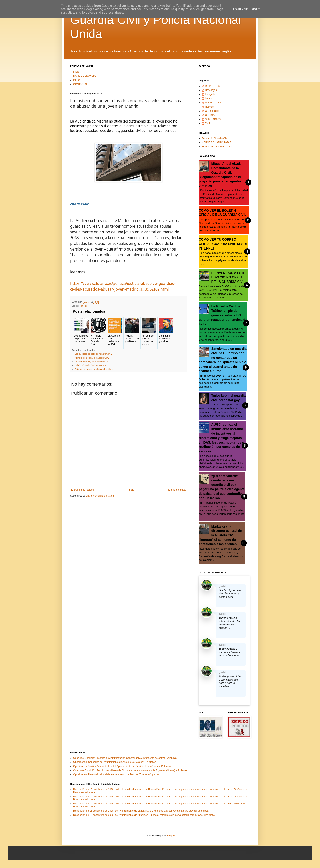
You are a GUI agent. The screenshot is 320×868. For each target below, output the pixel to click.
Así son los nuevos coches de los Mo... (94, 369)
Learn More (241, 9)
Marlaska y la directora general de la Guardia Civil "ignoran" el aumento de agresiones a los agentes (220, 535)
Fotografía (211, 94)
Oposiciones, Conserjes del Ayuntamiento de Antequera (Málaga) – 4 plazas (115, 762)
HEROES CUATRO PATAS (217, 142)
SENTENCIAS (213, 119)
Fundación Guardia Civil (215, 138)
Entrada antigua (177, 490)
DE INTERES (212, 86)
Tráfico (209, 123)
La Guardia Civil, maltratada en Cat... (93, 361)
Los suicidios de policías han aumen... (93, 354)
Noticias (83, 306)
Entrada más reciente (83, 490)
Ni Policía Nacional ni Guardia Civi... (92, 358)
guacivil (222, 586)
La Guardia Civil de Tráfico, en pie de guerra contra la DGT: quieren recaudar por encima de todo (223, 315)
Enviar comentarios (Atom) (100, 496)
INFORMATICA (213, 103)
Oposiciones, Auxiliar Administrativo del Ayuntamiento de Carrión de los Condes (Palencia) (122, 766)
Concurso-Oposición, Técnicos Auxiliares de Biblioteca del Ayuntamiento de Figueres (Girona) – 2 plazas (130, 770)
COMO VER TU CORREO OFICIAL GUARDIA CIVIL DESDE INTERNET (223, 244)
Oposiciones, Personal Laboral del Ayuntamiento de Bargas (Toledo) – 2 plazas (116, 774)
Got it (256, 9)
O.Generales (212, 111)
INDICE (77, 80)
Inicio (76, 72)
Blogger (171, 836)
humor (208, 98)
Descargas (211, 90)
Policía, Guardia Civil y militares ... (91, 365)
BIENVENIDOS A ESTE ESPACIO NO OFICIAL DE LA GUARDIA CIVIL (228, 277)
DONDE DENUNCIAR (85, 76)
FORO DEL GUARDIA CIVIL (217, 147)
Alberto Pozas (80, 204)
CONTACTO (80, 84)
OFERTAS (211, 115)
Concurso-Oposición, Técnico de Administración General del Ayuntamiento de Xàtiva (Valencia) (125, 758)
